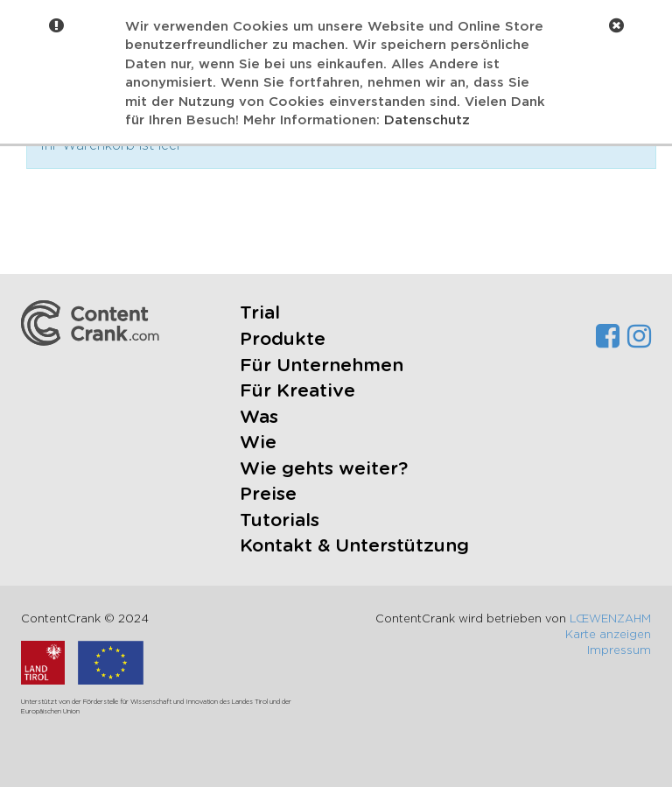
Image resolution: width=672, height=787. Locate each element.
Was (259, 417)
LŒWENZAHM (610, 619)
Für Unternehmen (322, 365)
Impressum (619, 651)
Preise (268, 494)
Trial (260, 313)
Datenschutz (427, 120)
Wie (258, 443)
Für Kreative (297, 391)
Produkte (283, 339)
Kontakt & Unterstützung (354, 546)
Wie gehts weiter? (324, 469)
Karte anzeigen (608, 635)
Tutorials (280, 520)
